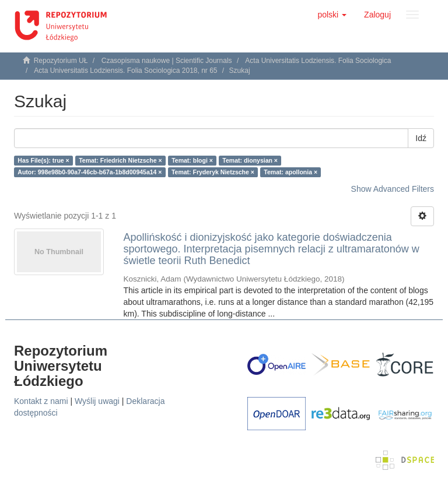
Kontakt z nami (41, 401)
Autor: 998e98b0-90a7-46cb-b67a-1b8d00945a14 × (90, 172)
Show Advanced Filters (393, 189)
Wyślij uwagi (97, 401)
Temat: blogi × (192, 160)
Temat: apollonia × (290, 172)
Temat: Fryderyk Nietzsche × (213, 172)
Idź (421, 138)
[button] (332, 15)
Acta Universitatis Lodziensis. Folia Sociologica (318, 61)
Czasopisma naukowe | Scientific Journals (167, 61)
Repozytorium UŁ (61, 61)
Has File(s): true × (43, 160)
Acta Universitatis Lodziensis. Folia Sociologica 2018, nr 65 (125, 71)
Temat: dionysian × (250, 160)
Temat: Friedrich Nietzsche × (120, 160)
